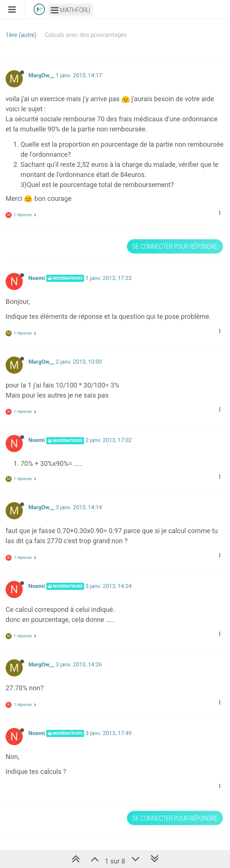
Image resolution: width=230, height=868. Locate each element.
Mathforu (70, 10)
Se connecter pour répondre (175, 246)
